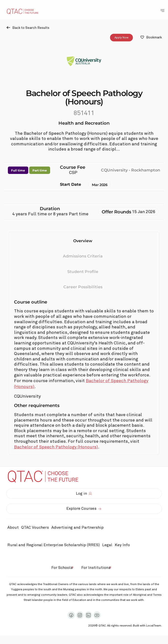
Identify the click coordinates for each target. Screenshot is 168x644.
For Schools (62, 568)
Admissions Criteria (83, 256)
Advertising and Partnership (77, 527)
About (13, 527)
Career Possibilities (83, 287)
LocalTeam (154, 626)
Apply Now (121, 37)
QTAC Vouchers (35, 527)
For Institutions (96, 568)
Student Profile (83, 271)
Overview (83, 241)
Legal (107, 545)
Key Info (124, 545)
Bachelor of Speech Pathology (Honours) (56, 447)
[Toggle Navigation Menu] (162, 11)
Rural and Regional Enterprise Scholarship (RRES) (54, 545)
